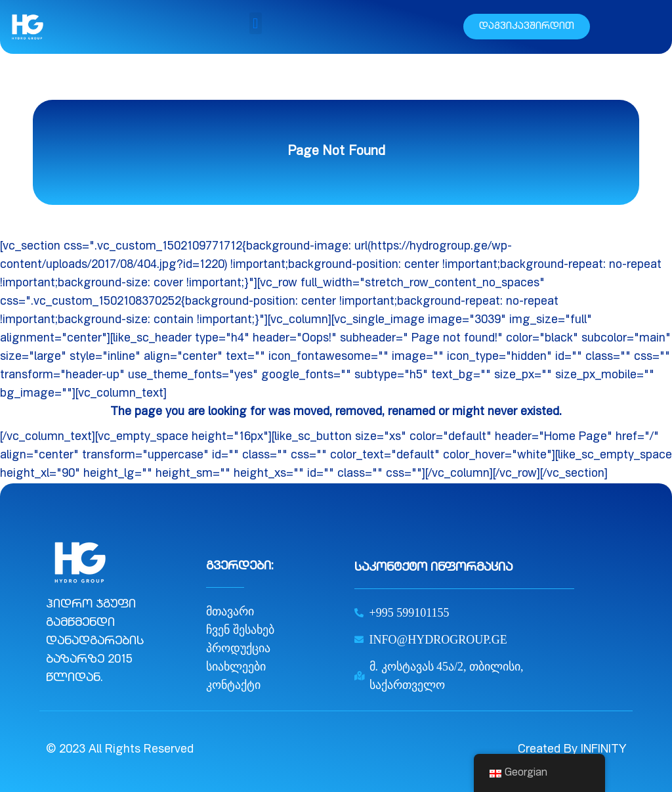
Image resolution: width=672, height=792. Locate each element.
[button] (256, 23)
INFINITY (603, 750)
